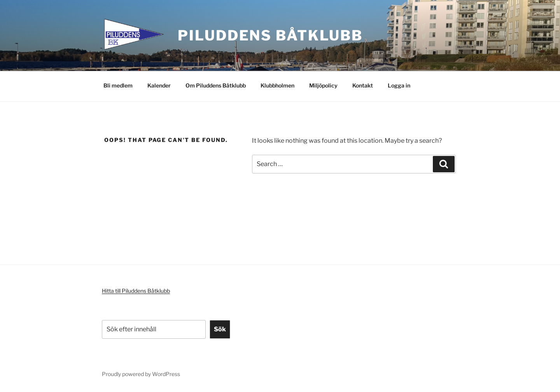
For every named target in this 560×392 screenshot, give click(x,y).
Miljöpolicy (323, 85)
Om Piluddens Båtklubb (216, 85)
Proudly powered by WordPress (141, 374)
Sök (220, 329)
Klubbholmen (277, 85)
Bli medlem (118, 85)
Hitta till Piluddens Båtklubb (136, 291)
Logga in (399, 85)
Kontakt (363, 85)
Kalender (159, 85)
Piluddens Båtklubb (270, 35)
